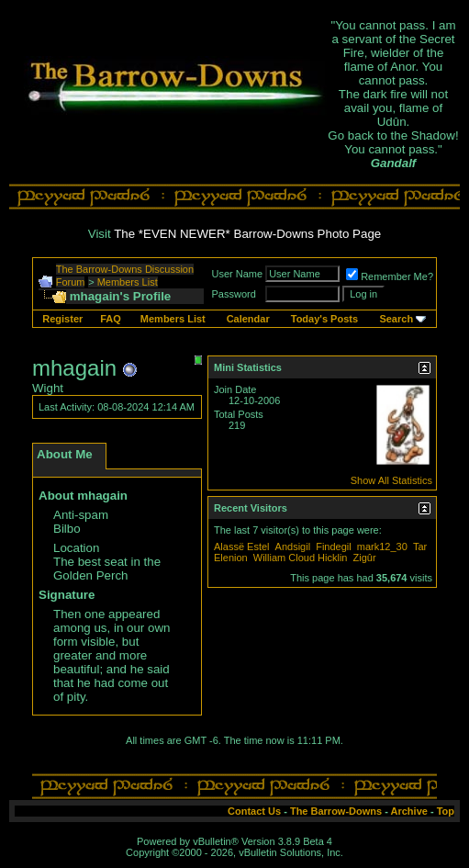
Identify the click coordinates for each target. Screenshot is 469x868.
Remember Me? (390, 276)
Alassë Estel (242, 547)
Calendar (248, 319)
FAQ (111, 319)
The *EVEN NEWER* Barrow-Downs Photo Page (247, 234)
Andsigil (293, 547)
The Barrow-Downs (336, 811)
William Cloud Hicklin (301, 558)
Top (446, 811)
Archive (409, 811)
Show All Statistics (391, 480)
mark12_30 (382, 547)
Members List (128, 282)
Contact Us (254, 811)
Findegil (334, 547)
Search (396, 319)
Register (62, 319)
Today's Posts (324, 319)
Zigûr (365, 558)
